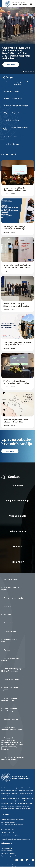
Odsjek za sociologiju (12, 120)
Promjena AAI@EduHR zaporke (11, 589)
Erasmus (17, 547)
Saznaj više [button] (11, 65)
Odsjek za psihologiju (12, 144)
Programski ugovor (10, 631)
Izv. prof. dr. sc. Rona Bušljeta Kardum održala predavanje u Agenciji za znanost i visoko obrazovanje (17, 268)
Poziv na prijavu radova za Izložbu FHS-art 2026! (16, 421)
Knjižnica (6, 606)
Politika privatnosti (7, 851)
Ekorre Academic (16, 867)
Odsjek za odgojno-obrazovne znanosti (18, 113)
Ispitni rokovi (18, 562)
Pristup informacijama (8, 853)
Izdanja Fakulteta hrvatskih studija (9, 710)
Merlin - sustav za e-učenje (10, 641)
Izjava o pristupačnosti (9, 856)
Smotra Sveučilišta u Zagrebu (10, 689)
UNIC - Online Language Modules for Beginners (12, 670)
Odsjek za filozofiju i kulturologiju (16, 106)
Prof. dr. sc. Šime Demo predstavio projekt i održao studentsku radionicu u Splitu (16, 384)
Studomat (17, 485)
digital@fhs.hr (26, 839)
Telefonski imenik (7, 848)
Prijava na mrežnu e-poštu (12, 598)
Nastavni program (17, 531)
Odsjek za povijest (11, 137)
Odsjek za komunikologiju (13, 98)
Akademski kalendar (10, 579)
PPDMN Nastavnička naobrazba (10, 659)
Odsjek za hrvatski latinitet (19, 127)
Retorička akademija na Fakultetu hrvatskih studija (16, 305)
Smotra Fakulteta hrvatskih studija (9, 699)
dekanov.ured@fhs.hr (13, 835)
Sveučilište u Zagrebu (11, 679)
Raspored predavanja (18, 501)
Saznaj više (6, 194)
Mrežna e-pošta (18, 516)
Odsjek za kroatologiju (12, 91)
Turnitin (6, 650)
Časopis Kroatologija (10, 719)
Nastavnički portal (9, 623)
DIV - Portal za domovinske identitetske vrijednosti (13, 758)
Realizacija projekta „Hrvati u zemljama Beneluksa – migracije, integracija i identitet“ (17, 346)
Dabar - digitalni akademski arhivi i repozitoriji (12, 729)
